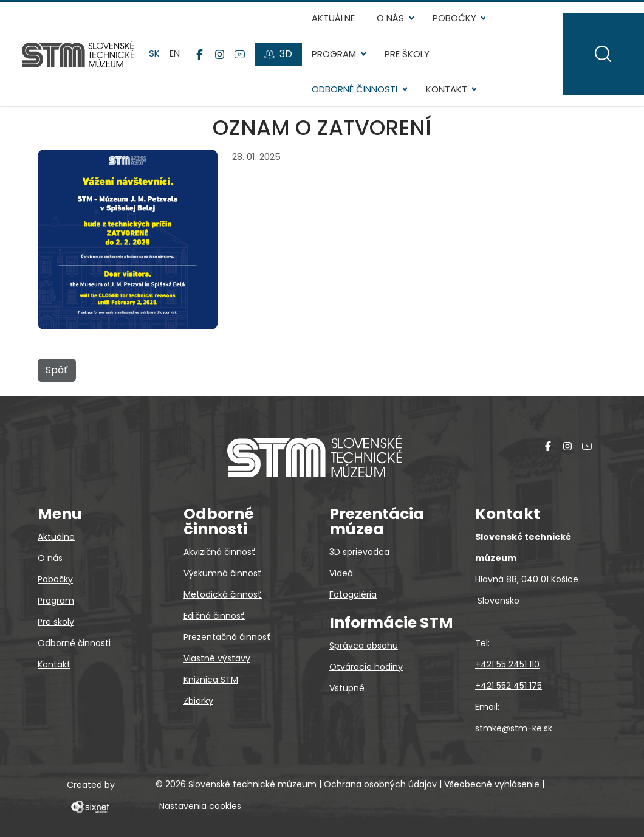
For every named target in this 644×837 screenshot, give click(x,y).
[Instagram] (220, 54)
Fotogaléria (353, 594)
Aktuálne (333, 18)
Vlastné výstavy (217, 658)
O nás (390, 18)
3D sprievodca (359, 552)
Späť (57, 370)
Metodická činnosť (223, 594)
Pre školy (407, 54)
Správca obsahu (364, 646)
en (175, 54)
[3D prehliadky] (278, 54)
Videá (341, 573)
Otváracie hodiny (366, 667)
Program (334, 54)
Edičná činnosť (214, 616)
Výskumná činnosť (223, 573)
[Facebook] (200, 54)
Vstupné (347, 688)
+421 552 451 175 (509, 686)
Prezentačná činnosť (227, 637)
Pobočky (454, 18)
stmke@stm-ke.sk (514, 728)
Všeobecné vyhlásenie (492, 784)
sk (154, 54)
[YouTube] (240, 54)
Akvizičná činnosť (220, 552)
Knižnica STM (211, 680)
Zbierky (198, 701)
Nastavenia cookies (200, 806)
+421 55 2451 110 (507, 664)
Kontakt (447, 89)
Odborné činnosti (355, 89)
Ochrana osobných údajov (380, 784)
